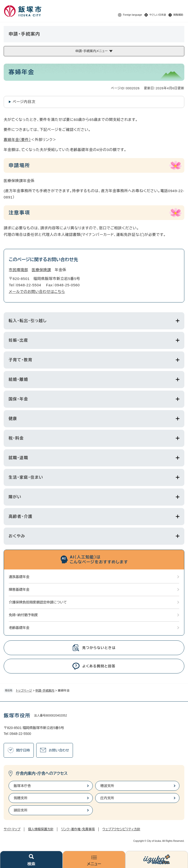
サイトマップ (12, 829)
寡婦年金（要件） (17, 140)
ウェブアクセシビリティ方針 (121, 829)
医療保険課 (41, 270)
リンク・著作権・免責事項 (78, 829)
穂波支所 (107, 786)
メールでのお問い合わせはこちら (37, 292)
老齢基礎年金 (19, 628)
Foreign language (132, 15)
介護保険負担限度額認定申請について (38, 602)
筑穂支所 (21, 798)
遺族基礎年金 (19, 577)
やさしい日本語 (158, 15)
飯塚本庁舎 (22, 786)
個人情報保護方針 (41, 829)
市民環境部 (18, 270)
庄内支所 (107, 798)
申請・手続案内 (45, 691)
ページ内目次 (24, 102)
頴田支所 (21, 810)
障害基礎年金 (19, 590)
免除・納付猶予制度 (23, 615)
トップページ (24, 691)
